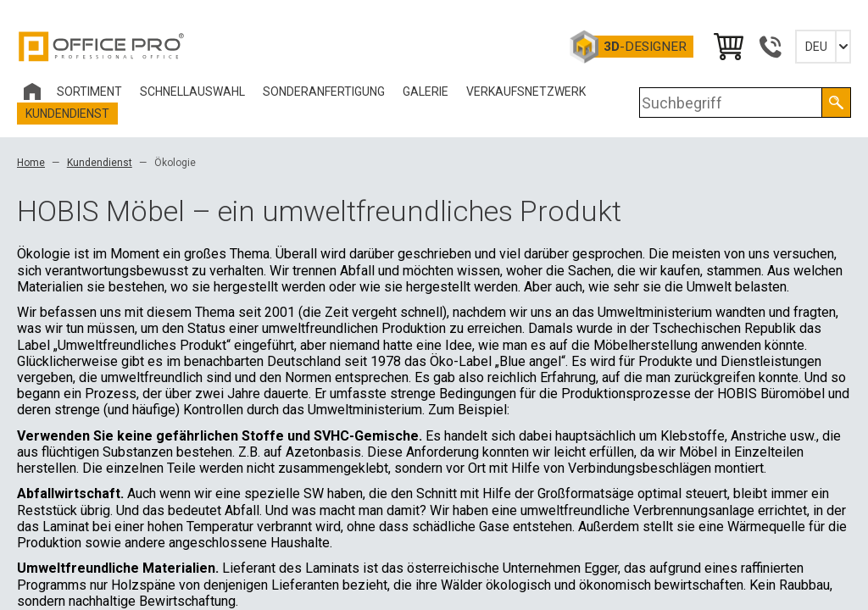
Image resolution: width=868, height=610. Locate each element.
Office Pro (102, 47)
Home (31, 163)
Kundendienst (100, 163)
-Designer (645, 47)
